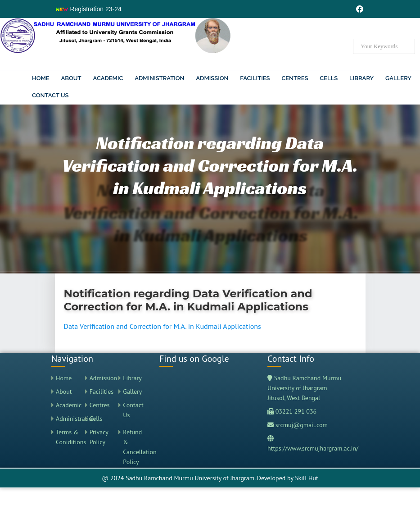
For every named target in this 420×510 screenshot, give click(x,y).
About (71, 78)
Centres (295, 78)
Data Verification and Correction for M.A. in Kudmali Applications (163, 326)
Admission (212, 78)
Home (41, 78)
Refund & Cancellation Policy (134, 447)
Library (361, 78)
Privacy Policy (99, 437)
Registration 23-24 (88, 9)
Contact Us (50, 95)
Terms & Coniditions (67, 437)
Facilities (255, 78)
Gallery (398, 78)
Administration (159, 78)
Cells (329, 78)
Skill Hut (307, 478)
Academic (108, 78)
